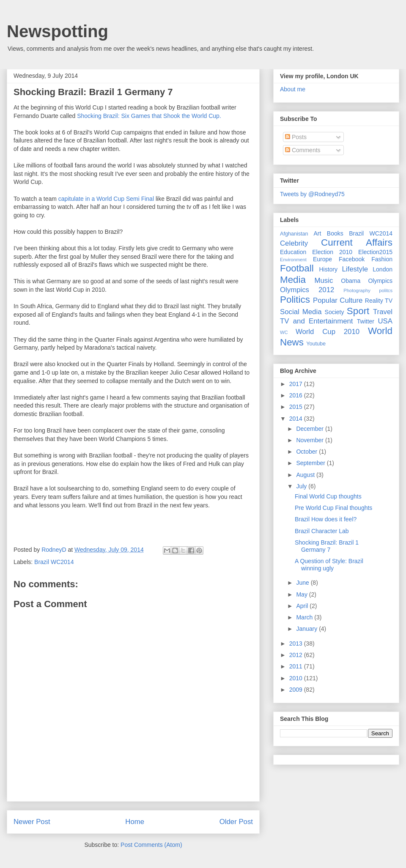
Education (293, 252)
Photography (357, 290)
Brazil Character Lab (322, 531)
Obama (351, 281)
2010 (297, 678)
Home (135, 822)
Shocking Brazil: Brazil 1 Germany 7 (327, 546)
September (311, 463)
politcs (386, 290)
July (302, 486)
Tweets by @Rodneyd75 (312, 194)
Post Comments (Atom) (151, 845)
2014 (297, 419)
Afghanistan (294, 234)
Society (335, 312)
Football (297, 268)
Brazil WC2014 (54, 562)
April (303, 606)
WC (284, 332)
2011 (297, 666)
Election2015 (375, 252)
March (305, 617)
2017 (297, 384)
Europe (322, 259)
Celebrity (294, 243)
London (383, 269)
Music (324, 281)
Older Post (236, 822)
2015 (297, 407)
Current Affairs (357, 242)
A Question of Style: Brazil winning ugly (329, 565)
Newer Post (32, 822)
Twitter (366, 321)
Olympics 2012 (307, 290)
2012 (297, 655)
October (307, 452)
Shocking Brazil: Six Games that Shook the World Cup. (149, 116)
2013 (297, 643)
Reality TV (379, 301)
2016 (297, 395)
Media (293, 280)
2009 (297, 690)
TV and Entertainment (316, 321)
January (307, 629)
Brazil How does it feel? (326, 519)
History (328, 269)
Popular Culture (338, 300)
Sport (358, 311)
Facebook (352, 259)
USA (385, 321)
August (306, 475)
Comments (303, 150)
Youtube (316, 344)
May (302, 594)
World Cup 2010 (328, 332)
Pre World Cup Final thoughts (333, 508)
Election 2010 (332, 252)
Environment (293, 260)
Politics (295, 300)
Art (318, 233)
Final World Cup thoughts (328, 496)
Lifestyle (355, 269)
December (310, 429)
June (303, 583)
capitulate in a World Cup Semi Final (106, 199)
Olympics (380, 281)
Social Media (301, 312)
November (310, 440)
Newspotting (58, 31)
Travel (383, 312)
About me (293, 89)
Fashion (382, 259)
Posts (296, 137)
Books (335, 233)
